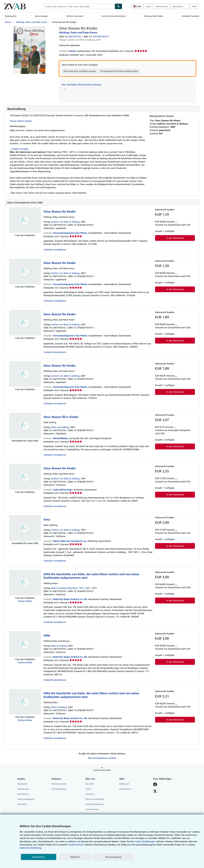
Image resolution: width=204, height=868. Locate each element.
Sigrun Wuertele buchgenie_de (70, 541)
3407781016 (75, 36)
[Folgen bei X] (155, 792)
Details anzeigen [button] (20, 149)
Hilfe (194, 6)
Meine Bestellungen (26, 799)
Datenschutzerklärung (95, 799)
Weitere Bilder (25, 601)
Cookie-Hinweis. (76, 845)
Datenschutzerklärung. (31, 848)
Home (8, 22)
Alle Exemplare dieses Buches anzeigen (81, 84)
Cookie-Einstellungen (145, 841)
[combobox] (79, 6)
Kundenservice (125, 789)
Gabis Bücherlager (63, 490)
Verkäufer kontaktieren (55, 250)
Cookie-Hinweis (92, 809)
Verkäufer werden (190, 16)
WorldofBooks (60, 438)
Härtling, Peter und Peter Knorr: (32, 22)
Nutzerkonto (162, 6)
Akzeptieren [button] (38, 857)
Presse (88, 789)
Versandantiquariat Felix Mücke (70, 233)
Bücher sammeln (75, 16)
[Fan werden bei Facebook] (155, 785)
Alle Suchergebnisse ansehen (102, 758)
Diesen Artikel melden (21, 121)
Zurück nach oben (102, 770)
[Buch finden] (118, 6)
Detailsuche (11, 16)
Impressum (90, 794)
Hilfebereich (124, 784)
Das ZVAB (89, 784)
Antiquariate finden (154, 16)
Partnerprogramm (59, 789)
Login (148, 6)
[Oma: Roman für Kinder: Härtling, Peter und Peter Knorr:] (29, 28)
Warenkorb (22, 804)
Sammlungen (41, 16)
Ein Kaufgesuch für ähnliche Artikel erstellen (119, 71)
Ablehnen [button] (75, 857)
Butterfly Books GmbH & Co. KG (70, 599)
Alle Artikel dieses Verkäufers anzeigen (80, 71)
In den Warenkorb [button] (175, 238)
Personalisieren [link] (114, 857)
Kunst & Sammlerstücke (114, 16)
